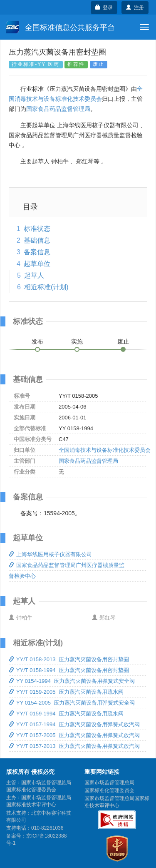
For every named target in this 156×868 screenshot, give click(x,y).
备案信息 (37, 252)
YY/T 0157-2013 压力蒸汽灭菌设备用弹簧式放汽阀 (74, 746)
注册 (135, 8)
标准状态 (37, 229)
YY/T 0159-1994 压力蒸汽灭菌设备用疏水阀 (66, 714)
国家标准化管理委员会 (109, 790)
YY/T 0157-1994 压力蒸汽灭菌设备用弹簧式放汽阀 (74, 724)
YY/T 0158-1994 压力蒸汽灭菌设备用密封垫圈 (69, 670)
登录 (104, 8)
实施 (77, 341)
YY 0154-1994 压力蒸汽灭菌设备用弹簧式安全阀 (72, 681)
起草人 (34, 275)
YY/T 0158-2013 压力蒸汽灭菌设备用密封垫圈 (69, 659)
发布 (37, 341)
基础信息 (37, 240)
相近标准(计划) (46, 287)
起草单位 (37, 264)
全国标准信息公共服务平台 (61, 27)
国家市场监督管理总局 (109, 783)
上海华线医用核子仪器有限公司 (50, 554)
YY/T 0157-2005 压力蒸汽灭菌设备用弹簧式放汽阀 (74, 735)
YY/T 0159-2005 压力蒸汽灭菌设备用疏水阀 (66, 692)
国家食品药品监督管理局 (58, 109)
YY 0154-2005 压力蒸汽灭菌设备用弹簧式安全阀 (72, 703)
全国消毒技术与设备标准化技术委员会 (105, 450)
